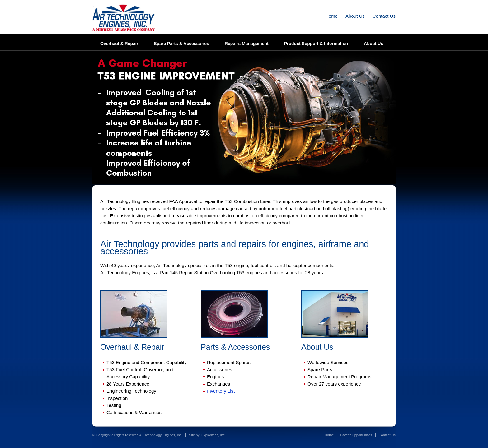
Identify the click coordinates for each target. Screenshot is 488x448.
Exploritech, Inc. (213, 435)
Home (331, 16)
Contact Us (384, 16)
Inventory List (221, 391)
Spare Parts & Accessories (181, 44)
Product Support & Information (316, 44)
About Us (355, 16)
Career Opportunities (356, 435)
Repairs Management (247, 44)
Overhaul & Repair (119, 44)
